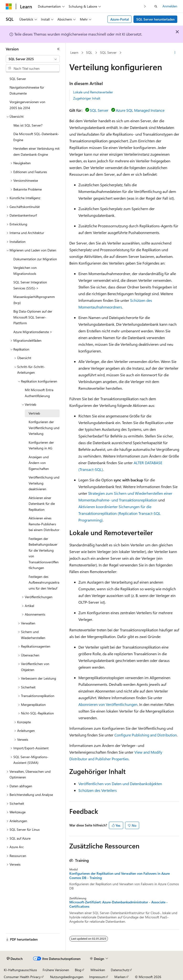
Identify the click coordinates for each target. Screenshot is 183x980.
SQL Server (108, 52)
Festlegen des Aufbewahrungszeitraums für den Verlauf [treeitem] (44, 582)
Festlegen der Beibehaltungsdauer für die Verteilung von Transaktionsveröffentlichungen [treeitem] (44, 553)
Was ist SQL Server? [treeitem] (28, 125)
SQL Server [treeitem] (18, 79)
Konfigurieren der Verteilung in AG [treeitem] (41, 445)
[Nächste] (145, 6)
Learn (74, 52)
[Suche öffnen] (156, 6)
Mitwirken (98, 970)
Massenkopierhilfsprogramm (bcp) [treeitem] (34, 300)
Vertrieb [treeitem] (34, 413)
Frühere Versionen (56, 970)
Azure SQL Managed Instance (140, 110)
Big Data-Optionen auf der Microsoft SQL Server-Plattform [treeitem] (33, 317)
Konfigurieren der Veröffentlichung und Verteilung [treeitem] (44, 428)
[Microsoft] (9, 6)
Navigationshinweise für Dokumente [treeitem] (27, 90)
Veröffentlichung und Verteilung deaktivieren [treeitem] (44, 483)
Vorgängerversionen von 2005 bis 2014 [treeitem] (27, 105)
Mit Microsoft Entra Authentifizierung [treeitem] (39, 393)
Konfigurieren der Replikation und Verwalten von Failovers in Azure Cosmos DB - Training (119, 876)
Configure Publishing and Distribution (146, 735)
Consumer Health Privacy (22, 977)
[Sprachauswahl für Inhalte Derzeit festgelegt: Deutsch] (15, 959)
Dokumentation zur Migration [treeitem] (35, 259)
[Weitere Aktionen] (175, 53)
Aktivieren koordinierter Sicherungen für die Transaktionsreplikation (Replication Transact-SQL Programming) (119, 513)
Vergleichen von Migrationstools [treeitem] (25, 271)
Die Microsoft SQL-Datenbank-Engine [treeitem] (36, 137)
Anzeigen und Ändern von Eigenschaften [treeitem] (39, 463)
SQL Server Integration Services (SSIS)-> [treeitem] (30, 285)
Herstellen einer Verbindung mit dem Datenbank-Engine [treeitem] (36, 151)
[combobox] (33, 59)
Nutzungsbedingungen (67, 977)
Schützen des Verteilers (98, 790)
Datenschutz (120, 970)
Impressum (97, 977)
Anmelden (170, 6)
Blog (78, 970)
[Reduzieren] (58, 49)
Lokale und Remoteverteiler (93, 92)
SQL (89, 52)
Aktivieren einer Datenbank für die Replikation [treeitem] (42, 504)
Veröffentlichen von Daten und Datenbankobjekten (120, 784)
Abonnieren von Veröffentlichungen (108, 704)
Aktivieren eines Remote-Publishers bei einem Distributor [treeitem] (44, 524)
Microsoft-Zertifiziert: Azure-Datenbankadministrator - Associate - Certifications (119, 904)
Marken (120, 977)
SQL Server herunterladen (155, 19)
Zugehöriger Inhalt (87, 98)
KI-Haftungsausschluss (20, 970)
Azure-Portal (120, 19)
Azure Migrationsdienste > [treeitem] (33, 332)
